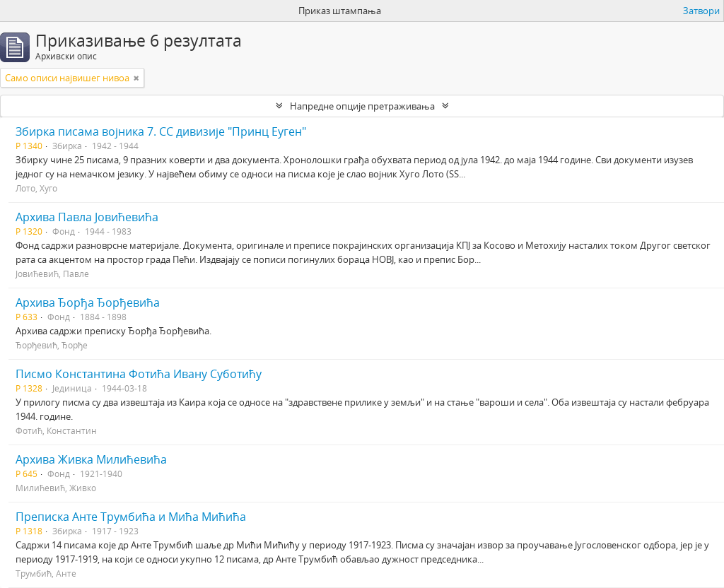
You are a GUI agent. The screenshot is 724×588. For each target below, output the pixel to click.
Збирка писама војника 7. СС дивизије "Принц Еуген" (161, 131)
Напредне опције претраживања (362, 106)
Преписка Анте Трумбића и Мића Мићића (131, 517)
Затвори (701, 11)
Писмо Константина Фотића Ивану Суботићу (139, 374)
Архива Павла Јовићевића (87, 217)
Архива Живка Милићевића (91, 459)
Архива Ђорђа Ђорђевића (88, 302)
